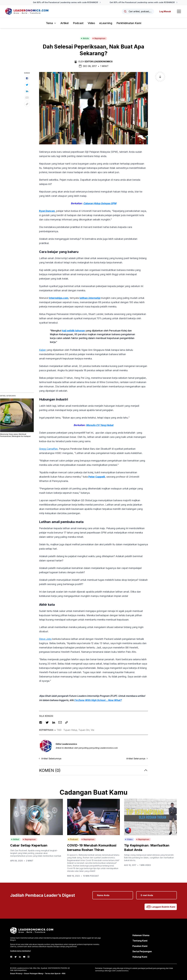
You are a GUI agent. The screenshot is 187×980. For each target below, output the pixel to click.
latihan (90, 298)
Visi (92, 730)
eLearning (106, 23)
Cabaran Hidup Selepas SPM (100, 203)
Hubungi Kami (140, 957)
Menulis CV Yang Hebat (100, 425)
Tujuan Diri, (85, 730)
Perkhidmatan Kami (129, 23)
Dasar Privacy (16, 973)
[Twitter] (16, 957)
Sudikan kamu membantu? (21, 951)
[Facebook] (11, 957)
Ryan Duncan (47, 211)
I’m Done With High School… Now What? (98, 700)
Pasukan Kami (140, 946)
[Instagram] (28, 957)
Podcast (78, 23)
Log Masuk (165, 11)
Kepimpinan (99, 38)
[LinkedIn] (20, 957)
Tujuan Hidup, (71, 730)
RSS (64, 973)
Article (85, 38)
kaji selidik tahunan (74, 331)
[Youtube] (24, 957)
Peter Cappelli (97, 477)
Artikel (65, 23)
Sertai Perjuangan (142, 951)
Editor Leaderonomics (99, 62)
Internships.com (59, 298)
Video (91, 23)
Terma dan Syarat (52, 973)
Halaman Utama (141, 935)
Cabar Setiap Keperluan (29, 845)
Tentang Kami (140, 941)
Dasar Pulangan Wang (34, 973)
